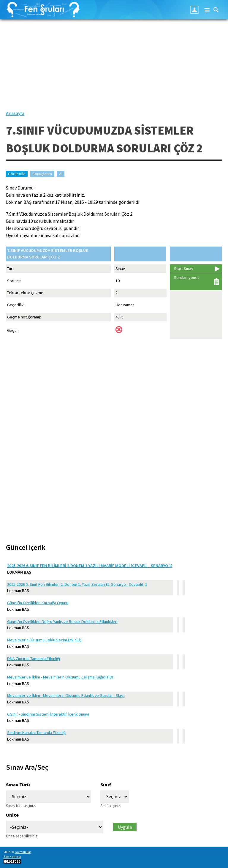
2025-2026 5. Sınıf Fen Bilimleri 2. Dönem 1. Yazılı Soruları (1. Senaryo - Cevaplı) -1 (77, 584)
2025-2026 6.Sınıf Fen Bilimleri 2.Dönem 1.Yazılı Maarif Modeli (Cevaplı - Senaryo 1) (90, 566)
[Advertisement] (114, 68)
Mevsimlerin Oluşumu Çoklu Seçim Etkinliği (44, 640)
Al (61, 174)
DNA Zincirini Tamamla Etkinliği (34, 659)
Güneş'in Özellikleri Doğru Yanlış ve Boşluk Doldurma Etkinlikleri (62, 621)
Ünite (12, 815)
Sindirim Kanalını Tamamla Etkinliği (37, 733)
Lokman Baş (23, 852)
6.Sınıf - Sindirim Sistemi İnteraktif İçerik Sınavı (48, 714)
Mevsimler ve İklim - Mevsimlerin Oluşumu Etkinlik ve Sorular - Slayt (66, 695)
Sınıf (106, 785)
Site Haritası (12, 857)
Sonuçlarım (42, 174)
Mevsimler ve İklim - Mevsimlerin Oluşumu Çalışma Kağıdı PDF (61, 677)
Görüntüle (18, 174)
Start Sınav (184, 269)
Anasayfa (15, 113)
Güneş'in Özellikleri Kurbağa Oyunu (38, 603)
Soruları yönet (186, 277)
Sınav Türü (18, 785)
